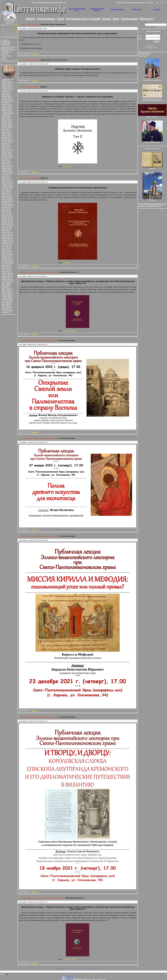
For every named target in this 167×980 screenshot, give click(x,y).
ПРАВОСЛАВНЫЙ (10, 20)
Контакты (146, 19)
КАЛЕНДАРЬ (10, 21)
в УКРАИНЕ (6, 42)
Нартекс (37, 87)
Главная (24, 340)
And (7, 974)
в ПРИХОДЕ (6, 45)
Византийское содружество (43, 272)
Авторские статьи (8, 48)
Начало (31, 19)
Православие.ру (137, 9)
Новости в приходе (33, 24)
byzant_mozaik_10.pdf (69, 331)
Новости (24, 24)
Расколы (5, 54)
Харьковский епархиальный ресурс (77, 9)
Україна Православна (117, 9)
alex (24, 28)
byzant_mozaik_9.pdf (69, 959)
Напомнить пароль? (152, 48)
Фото (116, 19)
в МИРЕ (5, 40)
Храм (60, 19)
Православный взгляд (9, 50)
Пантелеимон (46, 19)
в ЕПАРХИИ (6, 43)
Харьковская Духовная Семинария (97, 9)
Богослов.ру (157, 9)
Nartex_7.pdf (66, 166)
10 (79, 969)
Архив (107, 19)
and (24, 64)
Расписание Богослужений (83, 19)
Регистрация (130, 19)
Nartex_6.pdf (66, 263)
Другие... (5, 59)
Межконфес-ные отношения (7, 52)
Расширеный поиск (161, 27)
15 (83, 969)
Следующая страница (93, 969)
